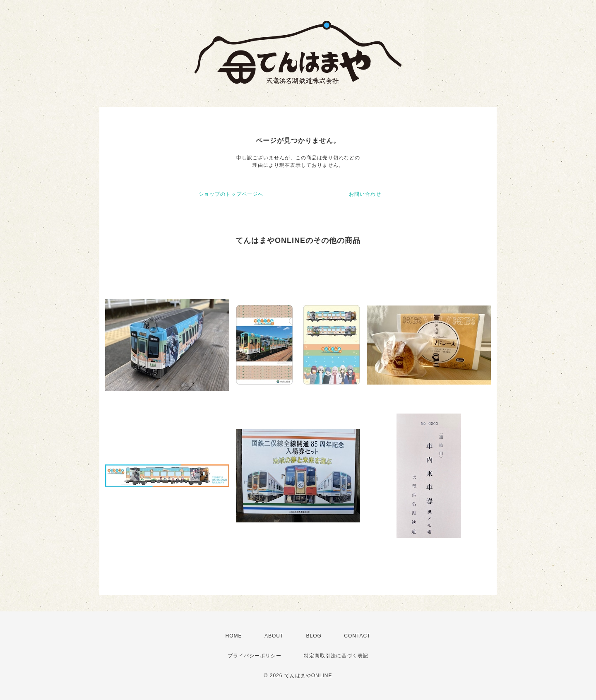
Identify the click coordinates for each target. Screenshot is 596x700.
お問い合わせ (365, 194)
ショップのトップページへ (231, 194)
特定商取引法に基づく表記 (336, 656)
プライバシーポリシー (255, 656)
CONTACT (357, 636)
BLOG (314, 636)
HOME (234, 636)
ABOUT (274, 636)
